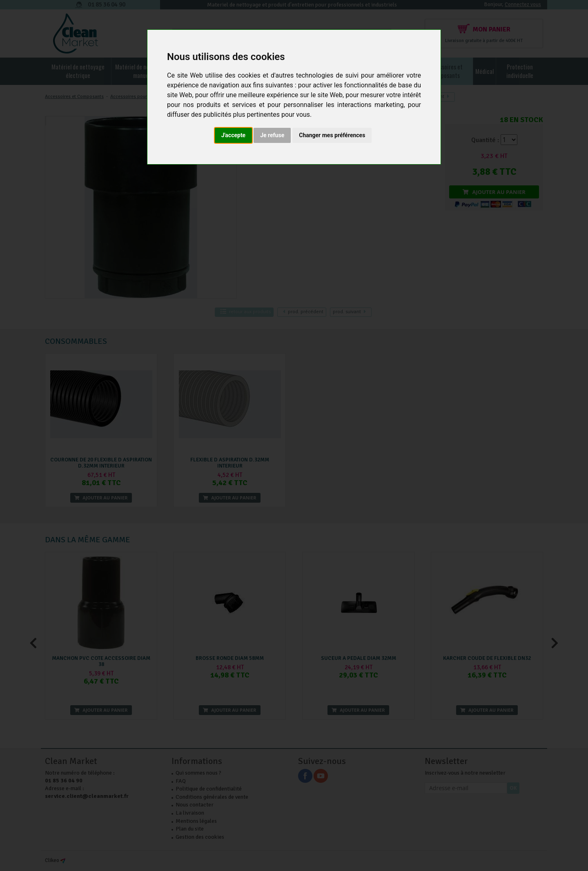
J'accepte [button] (234, 135)
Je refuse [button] (272, 135)
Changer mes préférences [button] (332, 135)
